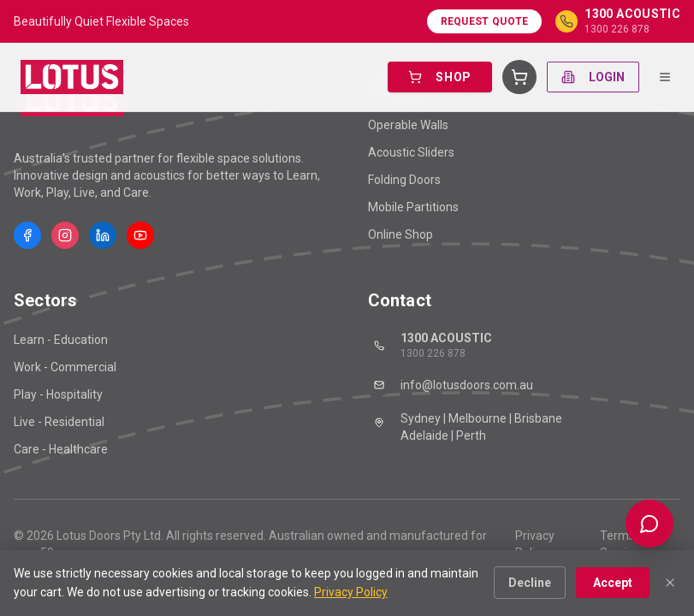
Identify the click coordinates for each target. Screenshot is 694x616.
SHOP (440, 77)
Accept (613, 583)
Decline (530, 583)
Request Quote (485, 21)
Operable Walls (408, 125)
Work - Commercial (65, 367)
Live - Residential (59, 422)
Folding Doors (404, 180)
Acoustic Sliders (411, 152)
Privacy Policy (535, 544)
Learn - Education (61, 340)
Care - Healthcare (61, 449)
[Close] (670, 583)
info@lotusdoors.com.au (451, 385)
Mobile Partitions (413, 207)
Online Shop (400, 234)
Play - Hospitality (58, 394)
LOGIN (593, 77)
